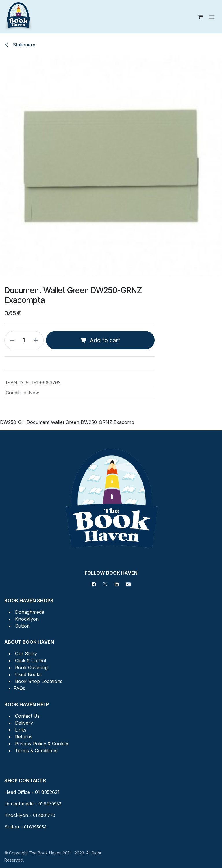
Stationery (20, 45)
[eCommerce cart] (200, 17)
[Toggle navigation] (212, 17)
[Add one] (37, 340)
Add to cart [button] (100, 340)
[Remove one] (11, 340)
